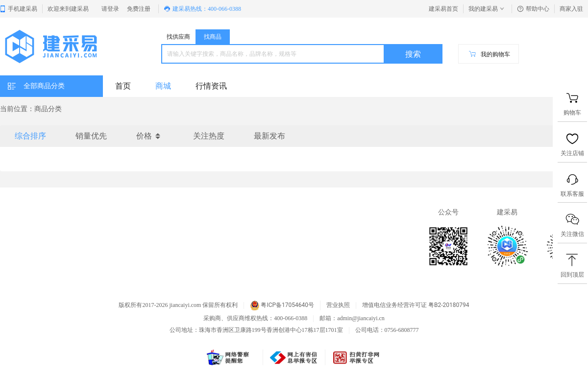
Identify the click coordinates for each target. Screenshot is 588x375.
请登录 (110, 9)
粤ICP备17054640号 (282, 305)
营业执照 (338, 305)
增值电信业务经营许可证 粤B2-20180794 (416, 305)
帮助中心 (533, 9)
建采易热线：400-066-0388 (202, 9)
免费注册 (139, 9)
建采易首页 (443, 9)
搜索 (413, 54)
